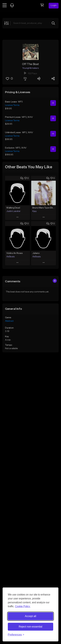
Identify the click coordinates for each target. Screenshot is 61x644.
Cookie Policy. (23, 606)
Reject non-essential (30, 627)
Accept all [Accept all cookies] (30, 616)
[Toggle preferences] (16, 635)
